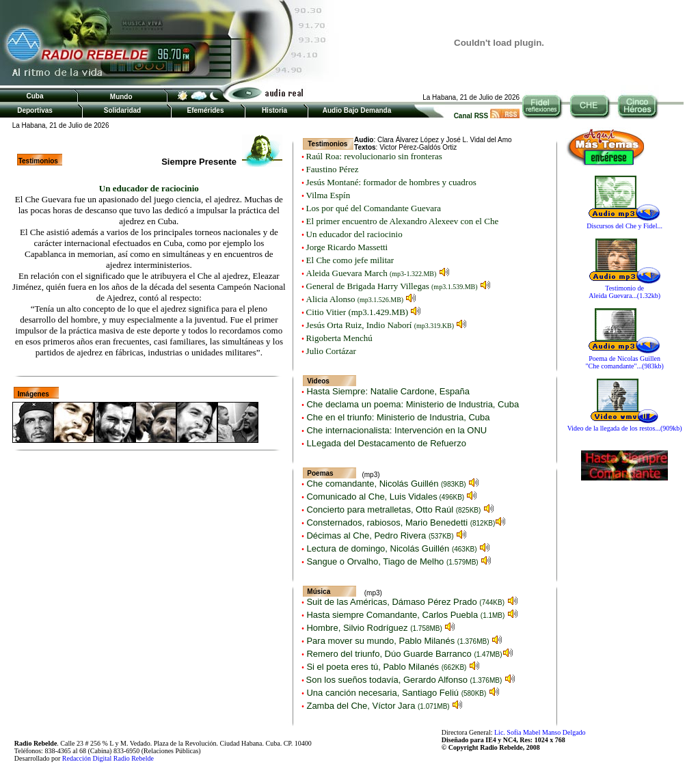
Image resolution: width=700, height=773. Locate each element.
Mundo (121, 97)
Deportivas (35, 110)
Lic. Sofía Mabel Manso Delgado (540, 732)
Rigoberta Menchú (339, 338)
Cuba (35, 96)
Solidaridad (122, 110)
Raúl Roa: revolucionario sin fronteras (374, 156)
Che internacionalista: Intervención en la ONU (395, 430)
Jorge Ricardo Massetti (347, 247)
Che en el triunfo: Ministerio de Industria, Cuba (397, 417)
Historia (274, 110)
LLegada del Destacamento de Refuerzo (385, 443)
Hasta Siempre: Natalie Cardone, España (387, 391)
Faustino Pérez (333, 169)
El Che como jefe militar (350, 260)
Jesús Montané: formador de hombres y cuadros (391, 182)
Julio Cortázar (331, 351)
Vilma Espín (328, 195)
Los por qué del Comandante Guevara (374, 208)
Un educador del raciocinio (354, 234)
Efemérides (206, 110)
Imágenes (33, 394)
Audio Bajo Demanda (357, 110)
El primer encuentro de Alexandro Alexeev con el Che (403, 221)
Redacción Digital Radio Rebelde (108, 758)
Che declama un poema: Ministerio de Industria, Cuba (412, 404)
